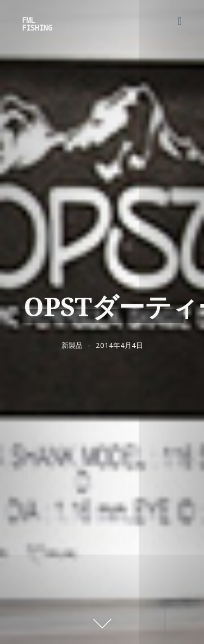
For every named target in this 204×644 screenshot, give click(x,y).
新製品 (72, 345)
